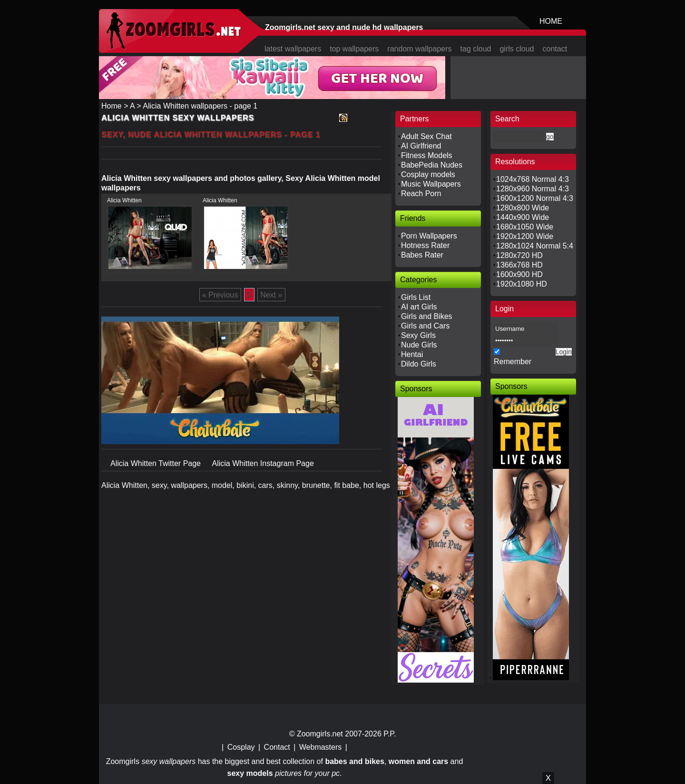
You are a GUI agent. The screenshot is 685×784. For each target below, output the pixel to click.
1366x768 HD (519, 265)
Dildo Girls (419, 364)
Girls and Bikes (427, 316)
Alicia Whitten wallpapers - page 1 (200, 106)
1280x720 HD (519, 255)
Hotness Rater (425, 245)
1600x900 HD (519, 274)
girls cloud (517, 49)
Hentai (412, 354)
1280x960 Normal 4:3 (533, 189)
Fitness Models (427, 155)
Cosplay (241, 747)
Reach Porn (421, 194)
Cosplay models (428, 174)
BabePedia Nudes (432, 165)
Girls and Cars (425, 326)
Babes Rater (422, 255)
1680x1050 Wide (525, 227)
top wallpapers (354, 49)
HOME (551, 21)
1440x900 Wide (523, 217)
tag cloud (476, 49)
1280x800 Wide (523, 208)
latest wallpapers (293, 49)
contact (555, 49)
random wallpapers (419, 49)
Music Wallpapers (431, 184)
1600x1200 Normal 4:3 (535, 198)
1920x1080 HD (522, 284)
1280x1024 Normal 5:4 (535, 246)
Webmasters (321, 747)
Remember (513, 362)
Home (112, 106)
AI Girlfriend (421, 146)
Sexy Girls (418, 335)
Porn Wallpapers (429, 236)
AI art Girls (419, 307)
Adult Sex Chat (426, 136)
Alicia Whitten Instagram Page (263, 463)
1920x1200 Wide (525, 236)
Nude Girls (419, 345)
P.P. (390, 734)
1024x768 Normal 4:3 (533, 179)
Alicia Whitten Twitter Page (157, 463)
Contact (277, 747)
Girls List (416, 297)
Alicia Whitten (124, 200)
